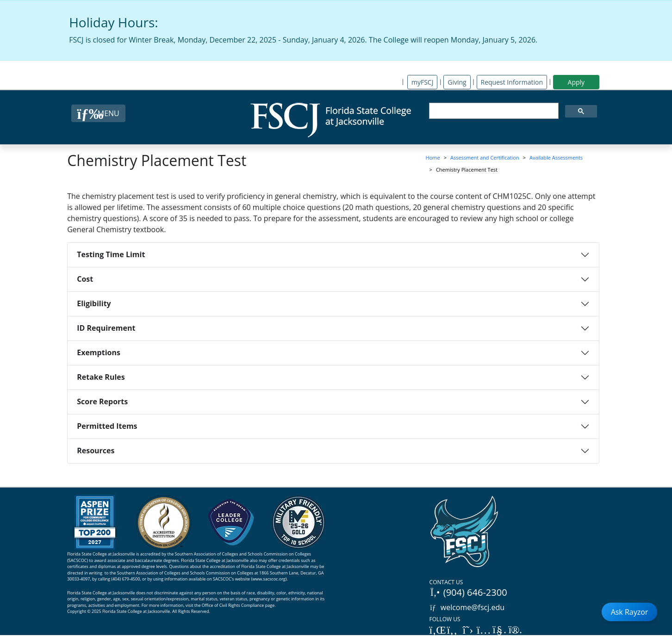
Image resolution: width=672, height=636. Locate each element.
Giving (457, 82)
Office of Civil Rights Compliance (233, 605)
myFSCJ (422, 82)
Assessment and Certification (485, 157)
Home (433, 157)
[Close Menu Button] (98, 113)
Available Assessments (556, 157)
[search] (493, 111)
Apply (576, 82)
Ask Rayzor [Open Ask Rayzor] (630, 612)
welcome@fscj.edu (467, 607)
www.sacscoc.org (269, 579)
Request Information (512, 82)
